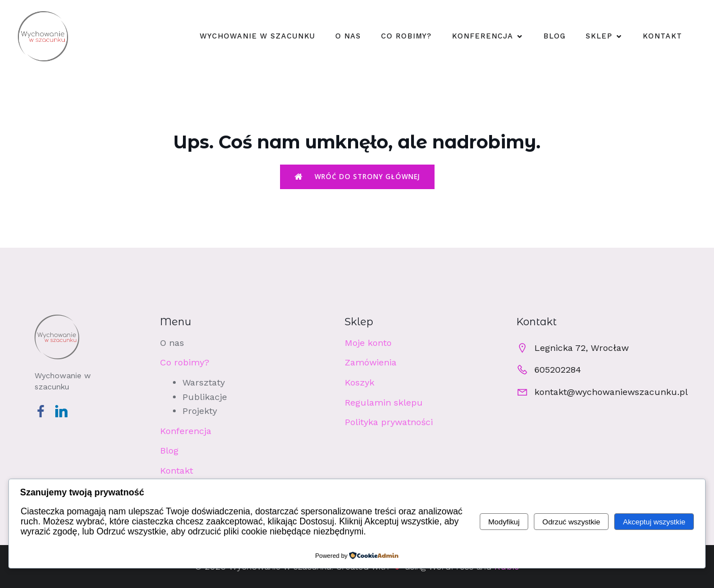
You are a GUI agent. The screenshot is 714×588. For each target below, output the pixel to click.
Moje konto (368, 343)
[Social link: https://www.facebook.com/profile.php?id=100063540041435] (45, 411)
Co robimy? (406, 36)
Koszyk (360, 382)
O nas (348, 36)
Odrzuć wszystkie (571, 522)
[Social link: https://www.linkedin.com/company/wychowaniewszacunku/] (66, 411)
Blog (554, 36)
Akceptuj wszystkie (654, 522)
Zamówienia (371, 362)
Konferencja (186, 431)
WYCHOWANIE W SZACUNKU (257, 36)
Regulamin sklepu (384, 403)
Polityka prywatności (389, 422)
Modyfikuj (504, 522)
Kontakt (662, 36)
